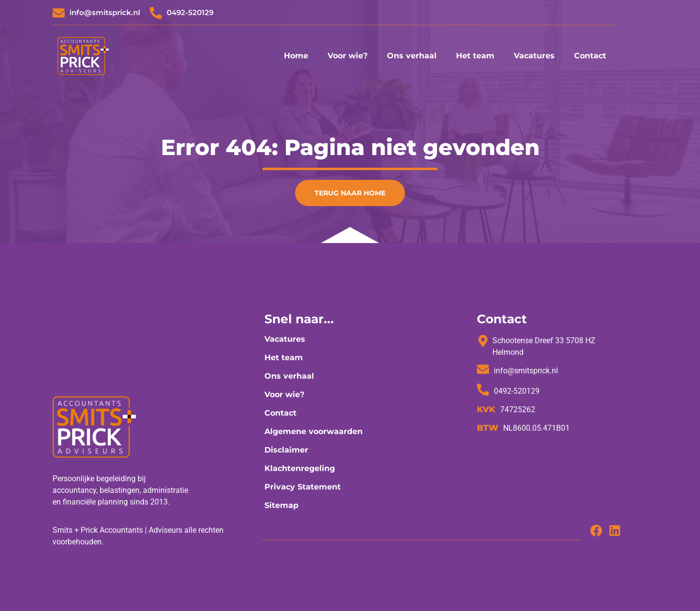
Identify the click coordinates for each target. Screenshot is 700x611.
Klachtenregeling (300, 468)
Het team (475, 56)
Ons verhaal (412, 56)
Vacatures (534, 56)
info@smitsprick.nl (105, 12)
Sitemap (281, 505)
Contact (590, 56)
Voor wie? (348, 56)
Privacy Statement (303, 487)
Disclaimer (286, 450)
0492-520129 (190, 12)
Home (296, 56)
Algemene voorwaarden (314, 431)
